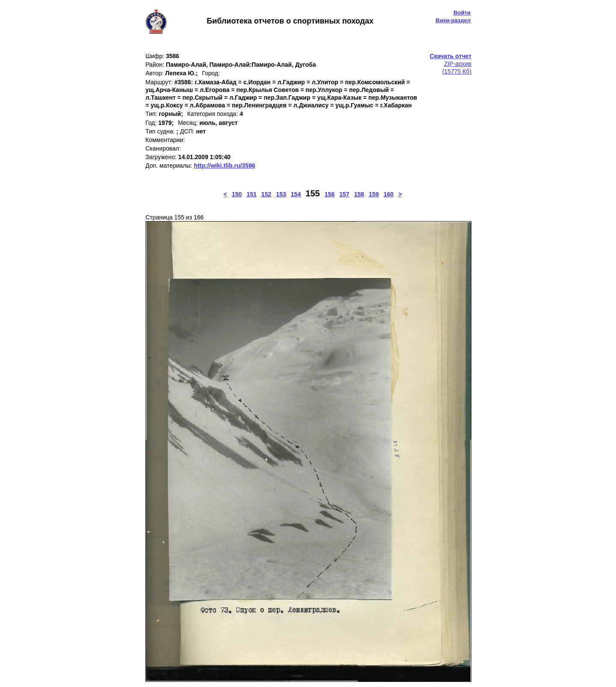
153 (281, 194)
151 (251, 194)
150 (237, 194)
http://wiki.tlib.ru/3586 (224, 166)
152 (266, 194)
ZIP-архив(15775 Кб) (451, 64)
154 (296, 194)
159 (374, 194)
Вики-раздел (453, 20)
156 (330, 194)
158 (359, 194)
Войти (462, 13)
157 (344, 194)
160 (389, 194)
